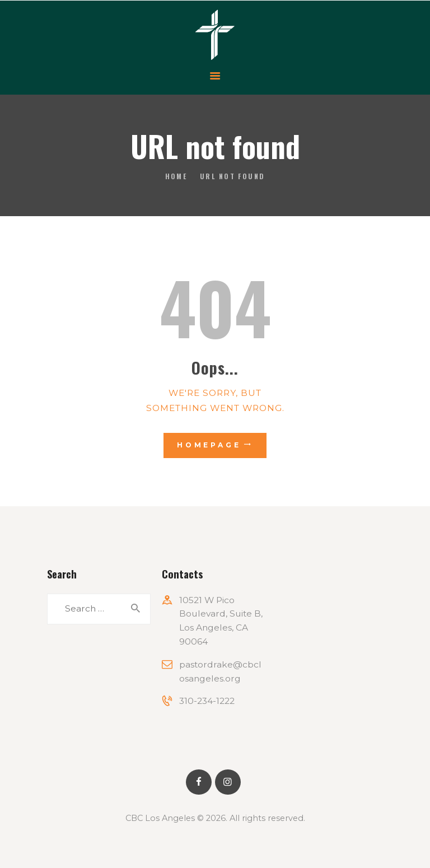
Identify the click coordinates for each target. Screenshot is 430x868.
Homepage (209, 445)
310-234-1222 (207, 701)
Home (176, 176)
